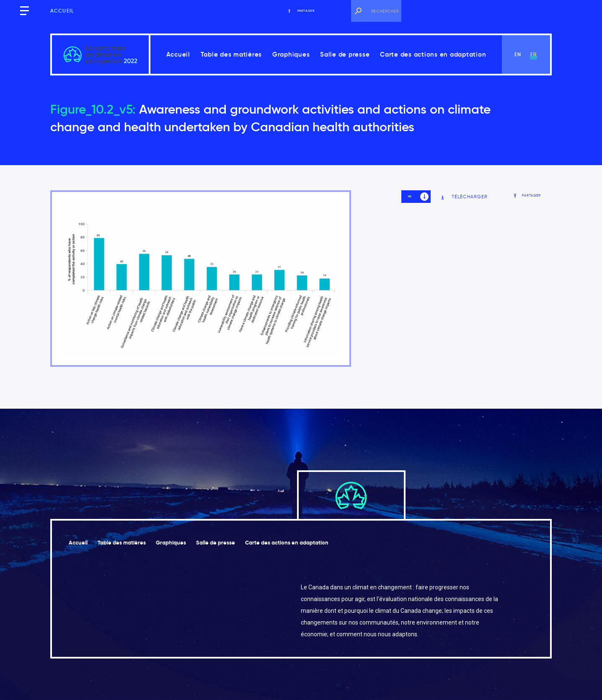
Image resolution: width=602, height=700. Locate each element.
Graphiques (291, 54)
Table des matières (231, 54)
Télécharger (464, 197)
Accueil (62, 11)
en (518, 54)
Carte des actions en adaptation (433, 54)
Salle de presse (345, 54)
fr (534, 54)
